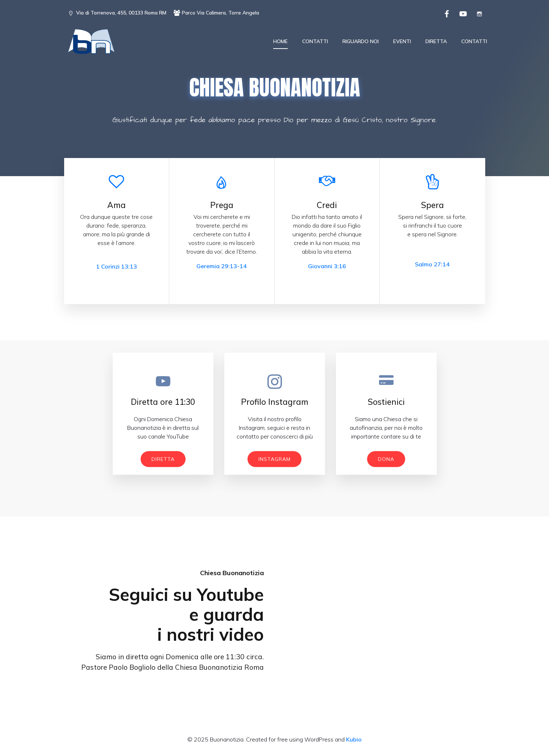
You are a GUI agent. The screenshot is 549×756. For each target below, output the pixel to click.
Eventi (402, 42)
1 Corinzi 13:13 (117, 268)
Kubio (354, 741)
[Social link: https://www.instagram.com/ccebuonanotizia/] (479, 13)
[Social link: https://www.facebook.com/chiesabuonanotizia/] (446, 13)
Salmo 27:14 (432, 266)
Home (280, 42)
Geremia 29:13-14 (222, 267)
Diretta (436, 42)
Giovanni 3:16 (327, 267)
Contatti (315, 42)
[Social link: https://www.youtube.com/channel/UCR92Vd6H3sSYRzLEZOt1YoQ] (462, 13)
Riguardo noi (361, 42)
